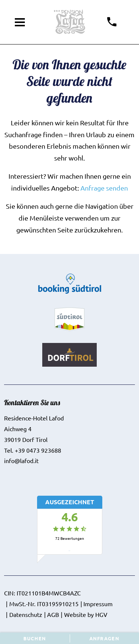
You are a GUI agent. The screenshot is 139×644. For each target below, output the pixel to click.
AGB (53, 614)
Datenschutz (26, 614)
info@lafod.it (21, 460)
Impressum (98, 604)
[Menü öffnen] (20, 22)
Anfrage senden (104, 188)
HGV (101, 614)
